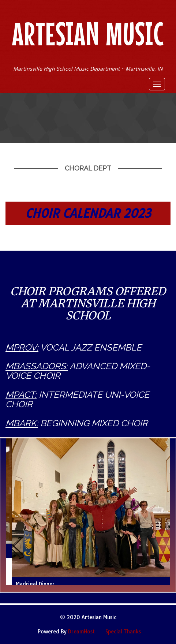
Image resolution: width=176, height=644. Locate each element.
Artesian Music (88, 34)
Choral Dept (88, 168)
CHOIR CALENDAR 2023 (88, 213)
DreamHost (81, 632)
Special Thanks (123, 632)
